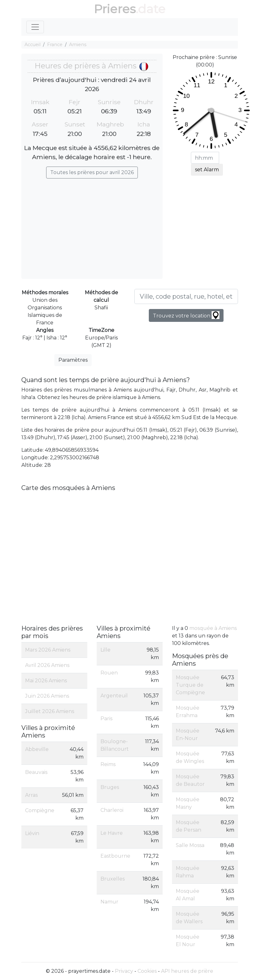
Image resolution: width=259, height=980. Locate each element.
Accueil (32, 45)
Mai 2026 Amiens (46, 681)
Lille (105, 650)
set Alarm (207, 170)
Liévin (32, 833)
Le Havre (112, 833)
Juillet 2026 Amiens (50, 711)
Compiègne (40, 810)
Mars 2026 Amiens (48, 650)
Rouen (109, 673)
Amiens (78, 45)
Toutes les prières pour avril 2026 (92, 172)
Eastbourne (115, 856)
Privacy (124, 971)
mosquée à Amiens (213, 628)
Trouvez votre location (186, 315)
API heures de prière (187, 971)
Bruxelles (113, 879)
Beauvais (36, 772)
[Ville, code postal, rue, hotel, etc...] (186, 296)
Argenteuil (114, 696)
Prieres (115, 9)
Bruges (110, 787)
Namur (109, 902)
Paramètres (73, 360)
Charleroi (112, 810)
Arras (31, 795)
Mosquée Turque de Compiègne (190, 685)
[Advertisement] (92, 226)
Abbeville (37, 749)
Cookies (147, 971)
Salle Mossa (190, 845)
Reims (108, 764)
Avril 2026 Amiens (47, 665)
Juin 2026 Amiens (47, 696)
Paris (106, 719)
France (55, 45)
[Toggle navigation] (35, 27)
